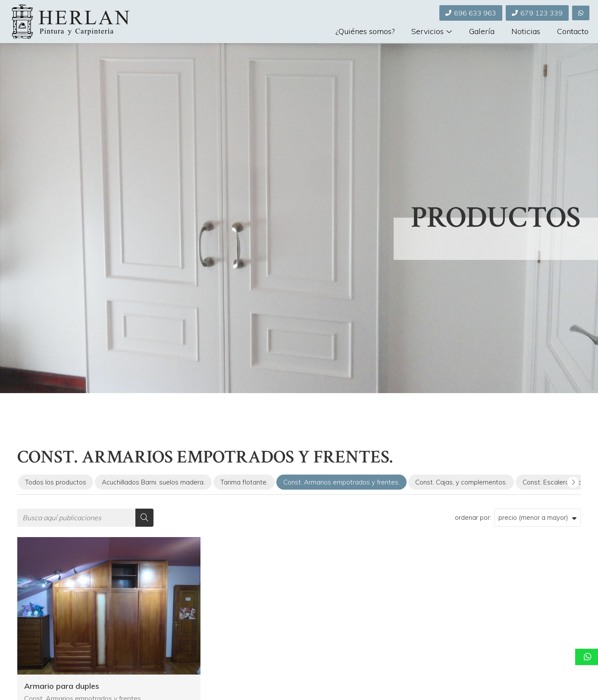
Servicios (427, 32)
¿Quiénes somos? (365, 32)
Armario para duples (62, 686)
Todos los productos (56, 482)
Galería (482, 32)
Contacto (573, 32)
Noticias (526, 32)
